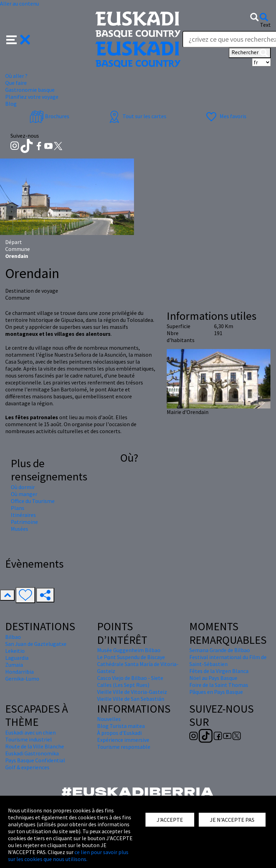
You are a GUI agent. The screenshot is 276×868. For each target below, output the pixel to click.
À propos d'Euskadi (119, 733)
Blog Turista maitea (121, 726)
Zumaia (14, 665)
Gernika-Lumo (22, 679)
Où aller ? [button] (16, 76)
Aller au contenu (19, 3)
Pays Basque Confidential (35, 760)
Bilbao (13, 637)
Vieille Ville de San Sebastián (131, 699)
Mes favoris (225, 116)
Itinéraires (23, 515)
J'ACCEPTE (170, 820)
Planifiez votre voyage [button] (32, 97)
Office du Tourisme (33, 501)
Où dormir (23, 487)
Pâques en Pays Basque (216, 692)
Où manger (24, 494)
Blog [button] (11, 104)
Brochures (49, 116)
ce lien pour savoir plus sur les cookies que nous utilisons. (68, 855)
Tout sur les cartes (137, 116)
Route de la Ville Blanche (35, 746)
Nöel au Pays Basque (213, 678)
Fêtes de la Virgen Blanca (219, 671)
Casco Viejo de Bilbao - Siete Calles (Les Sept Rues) (130, 681)
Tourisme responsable (124, 747)
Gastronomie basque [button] (30, 90)
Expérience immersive (123, 740)
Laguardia (17, 658)
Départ (14, 242)
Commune (18, 249)
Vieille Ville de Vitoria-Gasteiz (132, 692)
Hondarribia (19, 672)
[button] (18, 39)
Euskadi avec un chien (30, 732)
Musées (19, 529)
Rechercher (250, 53)
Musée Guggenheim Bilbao (129, 650)
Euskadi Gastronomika (32, 753)
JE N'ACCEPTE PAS (232, 820)
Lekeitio (15, 651)
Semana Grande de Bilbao (220, 650)
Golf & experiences (27, 767)
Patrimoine (24, 522)
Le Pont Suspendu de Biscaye (131, 657)
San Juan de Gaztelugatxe (36, 644)
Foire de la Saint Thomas (219, 685)
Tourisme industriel (29, 739)
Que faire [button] (16, 83)
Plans (18, 508)
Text (265, 25)
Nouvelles (109, 719)
